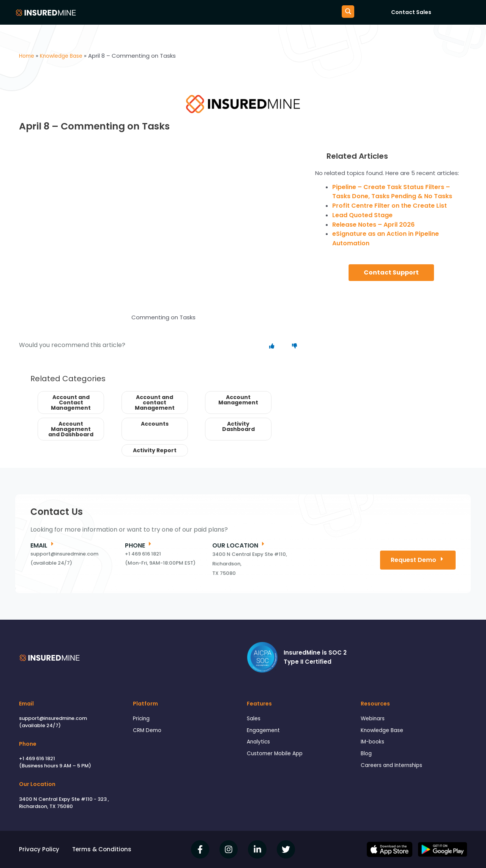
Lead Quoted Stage (362, 215)
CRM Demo (148, 731)
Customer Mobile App (278, 757)
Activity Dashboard (238, 426)
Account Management (238, 400)
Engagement (265, 731)
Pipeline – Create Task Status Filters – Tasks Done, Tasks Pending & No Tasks (392, 192)
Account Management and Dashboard (71, 429)
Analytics (260, 744)
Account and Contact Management (71, 402)
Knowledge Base (384, 731)
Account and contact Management (155, 402)
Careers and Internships (394, 769)
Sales (254, 719)
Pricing (142, 719)
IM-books (374, 744)
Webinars (374, 719)
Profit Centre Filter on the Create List (390, 206)
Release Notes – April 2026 (373, 225)
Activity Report (155, 450)
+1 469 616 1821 (37, 758)
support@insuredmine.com (53, 718)
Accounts (155, 424)
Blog (367, 757)
